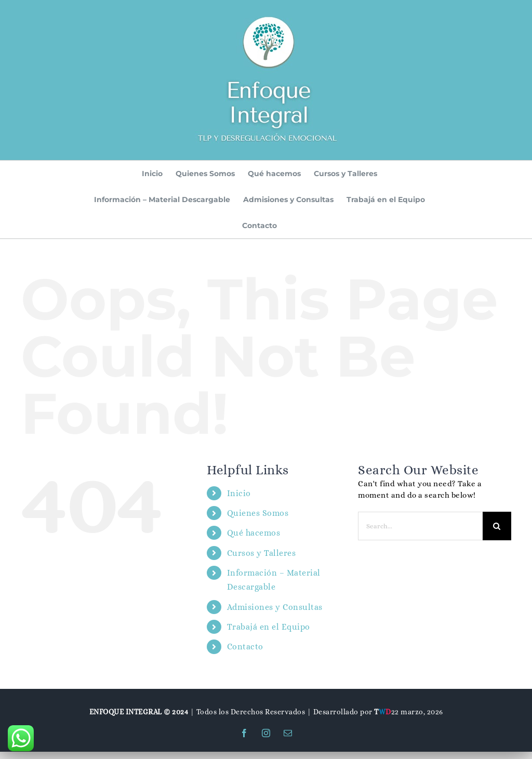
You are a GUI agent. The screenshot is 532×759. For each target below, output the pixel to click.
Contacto (245, 647)
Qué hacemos (254, 533)
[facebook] (244, 733)
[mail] (288, 733)
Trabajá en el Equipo (269, 627)
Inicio (239, 493)
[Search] (497, 526)
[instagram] (266, 733)
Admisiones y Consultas (275, 607)
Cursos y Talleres (262, 553)
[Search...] (420, 526)
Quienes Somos (258, 513)
